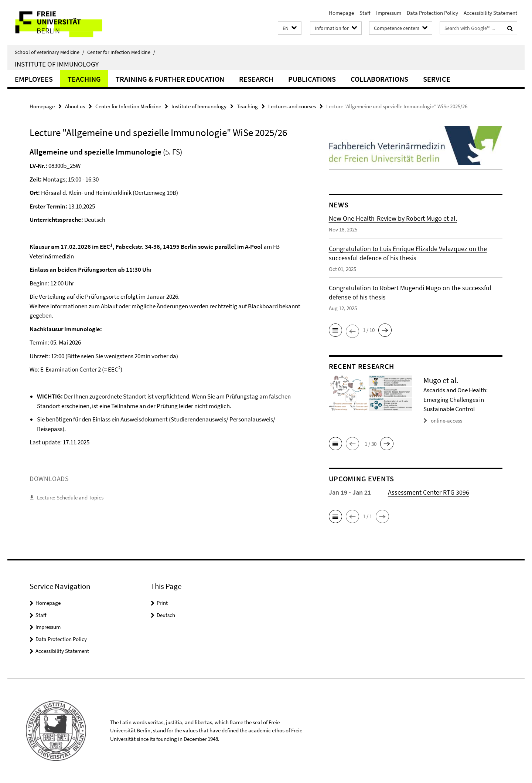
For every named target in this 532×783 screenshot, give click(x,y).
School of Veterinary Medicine (50, 52)
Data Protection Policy (432, 13)
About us (75, 106)
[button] (290, 28)
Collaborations (379, 79)
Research (256, 79)
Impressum (389, 13)
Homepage (341, 13)
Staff (365, 13)
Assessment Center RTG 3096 (429, 492)
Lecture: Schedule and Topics (70, 497)
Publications (312, 79)
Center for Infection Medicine (121, 52)
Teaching (84, 79)
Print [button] (162, 603)
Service (437, 79)
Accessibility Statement (490, 13)
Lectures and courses (292, 106)
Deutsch (166, 615)
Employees (34, 79)
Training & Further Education (170, 79)
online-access (446, 421)
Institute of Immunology (57, 64)
